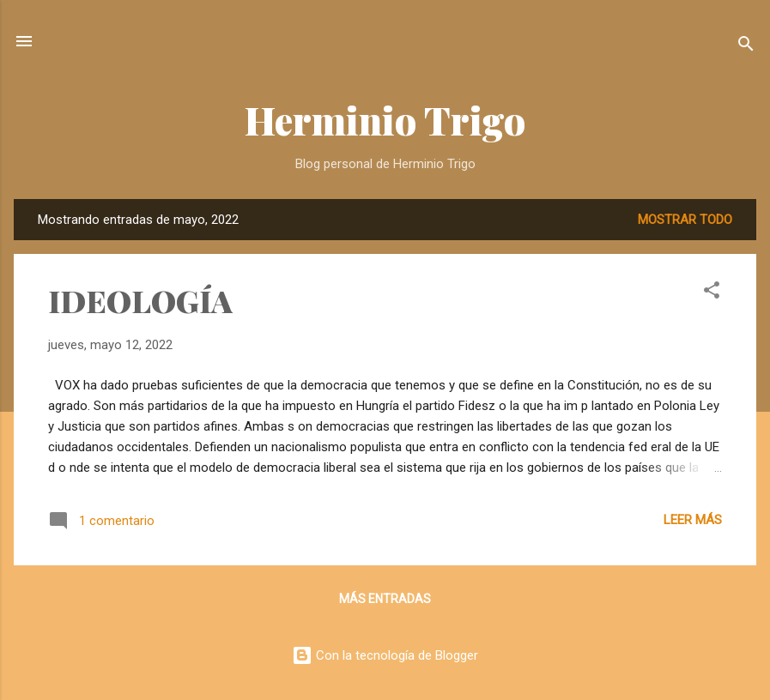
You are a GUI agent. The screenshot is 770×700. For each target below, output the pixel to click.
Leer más (693, 520)
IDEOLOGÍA (140, 300)
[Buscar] (746, 47)
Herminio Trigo (385, 120)
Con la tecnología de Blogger (385, 655)
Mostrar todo (685, 220)
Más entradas (385, 599)
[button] (712, 293)
